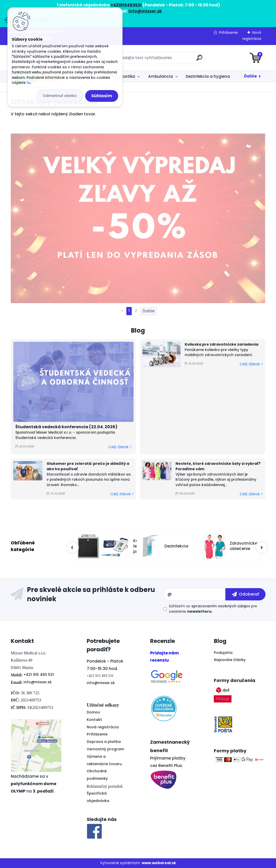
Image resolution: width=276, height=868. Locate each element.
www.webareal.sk (159, 863)
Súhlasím (102, 96)
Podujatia (223, 653)
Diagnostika (123, 76)
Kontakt (94, 720)
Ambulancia (161, 76)
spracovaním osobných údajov (221, 606)
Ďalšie (250, 76)
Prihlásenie (228, 32)
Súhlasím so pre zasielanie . (213, 609)
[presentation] (72, 547)
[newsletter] (245, 594)
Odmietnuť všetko (60, 96)
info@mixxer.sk (38, 682)
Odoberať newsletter (87, 594)
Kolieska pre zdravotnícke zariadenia (222, 344)
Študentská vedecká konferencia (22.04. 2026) (66, 427)
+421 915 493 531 (39, 675)
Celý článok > (120, 447)
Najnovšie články (230, 660)
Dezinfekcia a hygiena (208, 76)
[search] (199, 60)
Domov (93, 712)
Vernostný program (105, 749)
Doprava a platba (104, 742)
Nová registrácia (103, 727)
